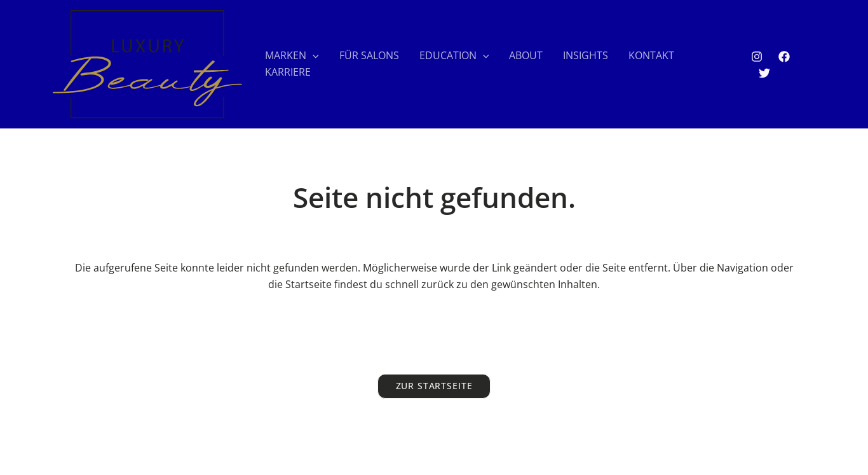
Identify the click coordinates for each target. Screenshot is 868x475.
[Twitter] (764, 73)
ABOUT (526, 55)
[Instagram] (757, 57)
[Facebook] (784, 57)
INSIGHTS (586, 55)
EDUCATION (454, 56)
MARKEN (292, 56)
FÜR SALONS (369, 55)
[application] (313, 56)
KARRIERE (288, 72)
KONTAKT (651, 55)
